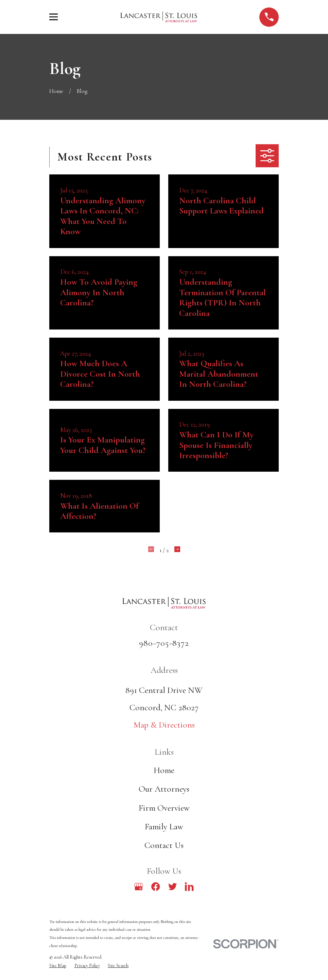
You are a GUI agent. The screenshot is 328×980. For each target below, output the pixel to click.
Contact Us (164, 845)
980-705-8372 (164, 643)
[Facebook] (156, 887)
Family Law (164, 826)
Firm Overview (164, 808)
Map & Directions (164, 725)
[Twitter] (173, 887)
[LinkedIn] (189, 887)
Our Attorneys (164, 789)
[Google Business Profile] (139, 887)
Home (164, 770)
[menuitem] (58, 966)
